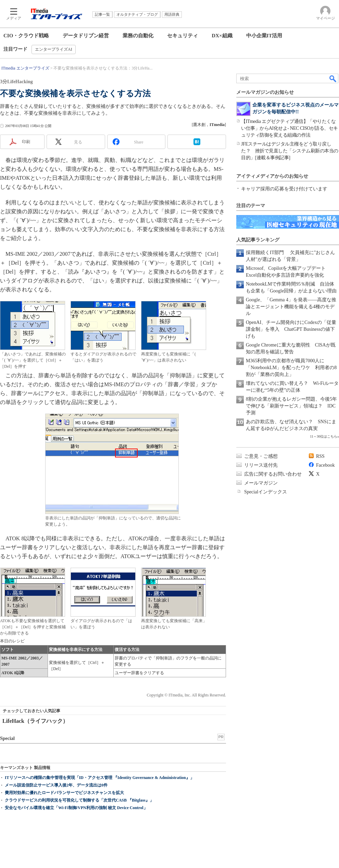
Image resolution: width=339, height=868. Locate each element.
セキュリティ (183, 36)
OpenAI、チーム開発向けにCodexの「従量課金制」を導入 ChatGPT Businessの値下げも (291, 329)
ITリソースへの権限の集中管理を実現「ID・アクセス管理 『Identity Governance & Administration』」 (99, 778)
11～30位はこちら (324, 436)
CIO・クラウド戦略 (26, 36)
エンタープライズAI (54, 49)
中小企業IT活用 (264, 36)
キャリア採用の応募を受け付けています (284, 189)
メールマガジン (261, 483)
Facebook (325, 465)
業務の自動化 (138, 36)
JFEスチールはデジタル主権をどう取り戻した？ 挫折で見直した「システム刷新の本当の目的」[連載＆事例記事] (290, 151)
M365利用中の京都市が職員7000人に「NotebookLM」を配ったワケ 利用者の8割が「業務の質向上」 (291, 368)
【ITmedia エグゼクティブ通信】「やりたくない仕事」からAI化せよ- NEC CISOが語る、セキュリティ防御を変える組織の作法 (290, 128)
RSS (320, 456)
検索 (333, 78)
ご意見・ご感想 (261, 456)
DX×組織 (222, 36)
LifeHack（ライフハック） (35, 721)
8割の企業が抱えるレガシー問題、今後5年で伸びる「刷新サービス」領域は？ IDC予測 (291, 406)
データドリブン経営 (86, 36)
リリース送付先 (261, 465)
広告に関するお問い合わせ (273, 474)
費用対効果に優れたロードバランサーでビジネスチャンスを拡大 (64, 793)
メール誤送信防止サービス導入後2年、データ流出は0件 (56, 785)
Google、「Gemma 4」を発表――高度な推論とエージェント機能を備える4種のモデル (291, 307)
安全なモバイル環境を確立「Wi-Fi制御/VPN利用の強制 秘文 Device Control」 (76, 808)
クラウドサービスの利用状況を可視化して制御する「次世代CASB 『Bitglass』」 (79, 800)
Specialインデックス (266, 492)
